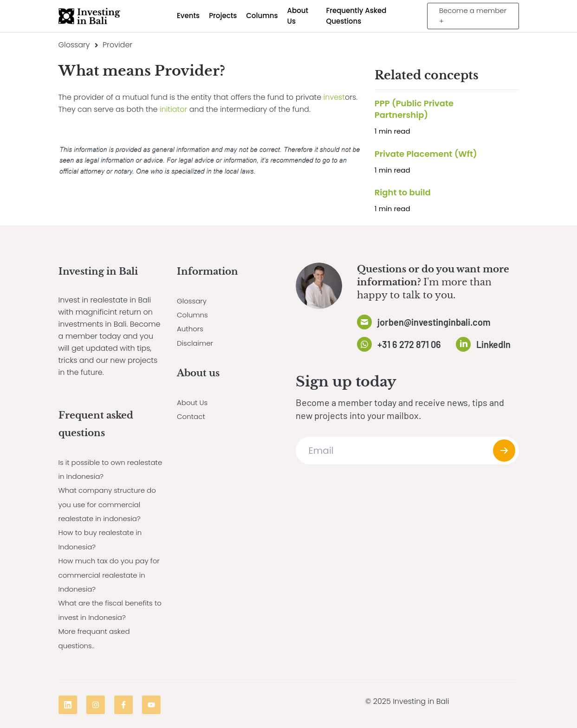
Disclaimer (196, 343)
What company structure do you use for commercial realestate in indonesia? (110, 504)
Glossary (74, 45)
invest (334, 97)
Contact (192, 416)
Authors (191, 329)
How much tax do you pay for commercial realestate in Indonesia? (111, 575)
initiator (173, 109)
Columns (193, 315)
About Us (193, 403)
